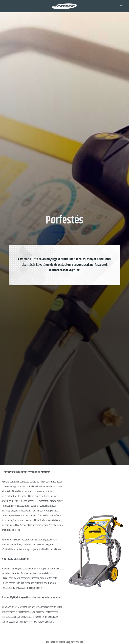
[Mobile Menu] (121, 6)
